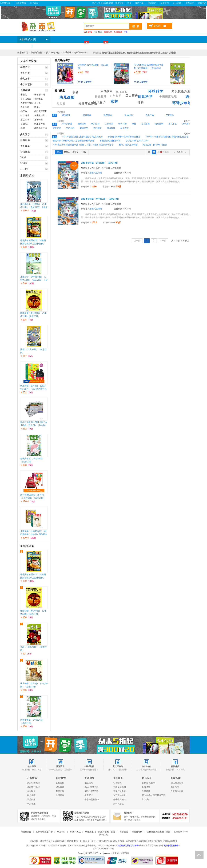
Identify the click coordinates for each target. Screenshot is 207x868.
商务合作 (175, 787)
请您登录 (120, 3)
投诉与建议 (118, 804)
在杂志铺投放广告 (44, 832)
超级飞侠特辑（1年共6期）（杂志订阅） (100, 163)
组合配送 (89, 795)
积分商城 (35, 3)
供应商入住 (75, 832)
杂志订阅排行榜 (46, 46)
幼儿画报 (67, 97)
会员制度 (31, 791)
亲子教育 (125, 128)
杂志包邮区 (123, 46)
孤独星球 (101, 97)
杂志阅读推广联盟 (107, 832)
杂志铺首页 (23, 53)
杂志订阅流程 (33, 783)
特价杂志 (84, 46)
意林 (114, 101)
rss (111, 841)
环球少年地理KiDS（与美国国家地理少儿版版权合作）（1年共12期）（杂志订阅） (33, 244)
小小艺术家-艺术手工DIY (137, 141)
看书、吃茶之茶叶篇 (128, 145)
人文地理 (109, 124)
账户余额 (31, 795)
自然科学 (159, 124)
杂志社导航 (137, 832)
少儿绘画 (145, 124)
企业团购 (177, 3)
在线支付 (60, 783)
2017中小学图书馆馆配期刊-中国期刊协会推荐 (167, 137)
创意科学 (145, 97)
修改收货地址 (120, 799)
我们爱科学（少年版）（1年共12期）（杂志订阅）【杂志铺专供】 (34, 207)
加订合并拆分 (120, 795)
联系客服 (31, 804)
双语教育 (111, 128)
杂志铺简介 (26, 832)
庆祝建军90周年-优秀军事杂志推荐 (124, 137)
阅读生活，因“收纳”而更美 (155, 145)
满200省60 (103, 46)
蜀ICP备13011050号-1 (37, 846)
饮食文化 (57, 128)
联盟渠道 (89, 832)
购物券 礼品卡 (148, 783)
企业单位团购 (177, 791)
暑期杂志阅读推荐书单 (110, 141)
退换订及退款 (120, 791)
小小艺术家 (67, 124)
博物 (141, 102)
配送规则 (89, 783)
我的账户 (152, 3)
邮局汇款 (60, 791)
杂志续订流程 (33, 787)
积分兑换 (146, 787)
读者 (75, 92)
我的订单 (140, 3)
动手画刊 (186, 124)
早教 (134, 124)
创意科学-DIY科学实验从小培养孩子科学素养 (73, 141)
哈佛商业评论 (88, 104)
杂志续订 (190, 3)
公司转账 (60, 795)
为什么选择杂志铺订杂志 (158, 832)
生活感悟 (97, 128)
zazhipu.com (104, 853)
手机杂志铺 (21, 3)
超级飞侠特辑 (80, 53)
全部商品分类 (27, 39)
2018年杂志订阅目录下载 (154, 795)
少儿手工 (173, 124)
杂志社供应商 (177, 783)
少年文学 (116, 96)
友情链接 (124, 832)
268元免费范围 (91, 787)
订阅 (115, 841)
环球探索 (106, 91)
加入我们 (146, 799)
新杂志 (67, 46)
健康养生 (84, 128)
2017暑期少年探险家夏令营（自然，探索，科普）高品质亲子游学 (83, 145)
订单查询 (117, 783)
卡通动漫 (67, 53)
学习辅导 (95, 124)
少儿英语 (98, 32)
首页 (24, 46)
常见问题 (31, 799)
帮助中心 (203, 3)
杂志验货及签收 (92, 799)
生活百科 (70, 128)
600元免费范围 (91, 791)
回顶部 (199, 855)
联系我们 (61, 832)
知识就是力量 (181, 91)
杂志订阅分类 (37, 53)
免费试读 (146, 791)
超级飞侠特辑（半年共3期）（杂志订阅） (100, 199)
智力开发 (122, 124)
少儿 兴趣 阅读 (53, 53)
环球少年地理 (184, 103)
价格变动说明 (120, 787)
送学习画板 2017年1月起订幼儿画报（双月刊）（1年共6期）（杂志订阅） (34, 425)
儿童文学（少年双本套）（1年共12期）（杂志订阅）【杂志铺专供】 (34, 280)
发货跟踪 (165, 3)
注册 (129, 3)
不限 (55, 115)
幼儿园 (61, 104)
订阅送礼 (143, 46)
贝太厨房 (132, 96)
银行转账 (60, 787)
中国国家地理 (168, 97)
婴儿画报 (122, 92)
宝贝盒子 (99, 102)
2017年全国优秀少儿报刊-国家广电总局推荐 (82, 137)
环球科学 (156, 91)
